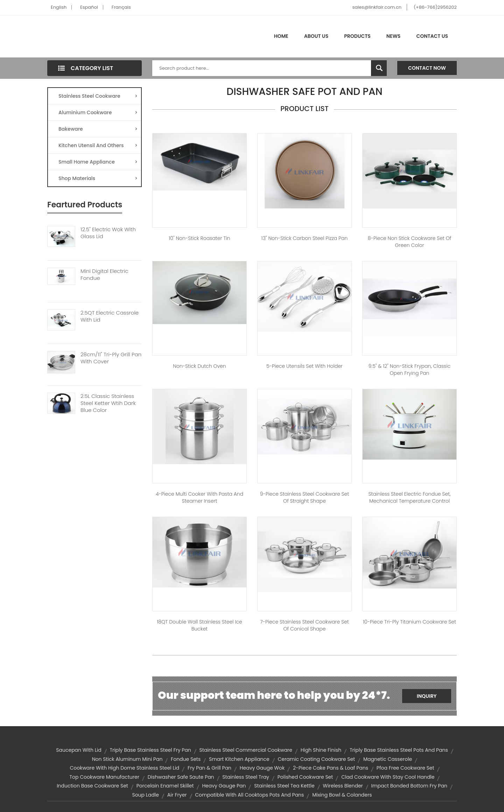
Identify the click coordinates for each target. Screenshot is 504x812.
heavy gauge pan (224, 786)
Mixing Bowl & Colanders (342, 795)
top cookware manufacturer (104, 777)
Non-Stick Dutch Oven (199, 366)
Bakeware (98, 129)
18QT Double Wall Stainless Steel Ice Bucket (199, 625)
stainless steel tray (246, 777)
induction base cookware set (92, 786)
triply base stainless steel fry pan (150, 750)
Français (121, 7)
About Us (316, 36)
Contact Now (427, 68)
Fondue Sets (186, 759)
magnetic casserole (388, 759)
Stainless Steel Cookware (98, 96)
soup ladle (145, 795)
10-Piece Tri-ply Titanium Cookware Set (409, 622)
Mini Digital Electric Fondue (104, 275)
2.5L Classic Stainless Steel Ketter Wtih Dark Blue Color (108, 403)
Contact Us (432, 36)
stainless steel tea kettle (284, 786)
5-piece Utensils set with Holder (304, 366)
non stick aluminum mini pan (127, 759)
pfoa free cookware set (405, 768)
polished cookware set (305, 777)
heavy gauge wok (262, 768)
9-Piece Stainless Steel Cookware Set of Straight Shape (305, 497)
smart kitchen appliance (239, 759)
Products (357, 36)
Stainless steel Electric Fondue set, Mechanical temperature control (409, 497)
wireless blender (343, 786)
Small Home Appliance (98, 162)
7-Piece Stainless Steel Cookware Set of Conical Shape (304, 625)
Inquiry (427, 696)
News (394, 36)
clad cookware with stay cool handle (388, 777)
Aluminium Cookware (98, 112)
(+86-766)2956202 (435, 7)
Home (281, 36)
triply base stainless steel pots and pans (399, 750)
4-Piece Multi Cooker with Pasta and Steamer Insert (199, 497)
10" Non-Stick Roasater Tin (199, 238)
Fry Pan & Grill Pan (209, 768)
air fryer (177, 795)
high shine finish (321, 750)
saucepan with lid (79, 750)
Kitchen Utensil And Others (98, 145)
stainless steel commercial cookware (246, 750)
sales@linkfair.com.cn (377, 7)
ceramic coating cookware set (317, 759)
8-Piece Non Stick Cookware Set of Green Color (410, 242)
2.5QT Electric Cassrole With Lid (110, 316)
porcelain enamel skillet (165, 786)
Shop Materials (98, 178)
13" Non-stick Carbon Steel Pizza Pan (305, 238)
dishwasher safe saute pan (181, 777)
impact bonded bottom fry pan (409, 786)
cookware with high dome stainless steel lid (124, 768)
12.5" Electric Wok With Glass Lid (108, 233)
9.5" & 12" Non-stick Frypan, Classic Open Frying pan (409, 370)
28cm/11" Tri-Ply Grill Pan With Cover (111, 358)
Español (89, 7)
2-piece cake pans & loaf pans (331, 768)
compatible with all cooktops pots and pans (249, 795)
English (59, 7)
